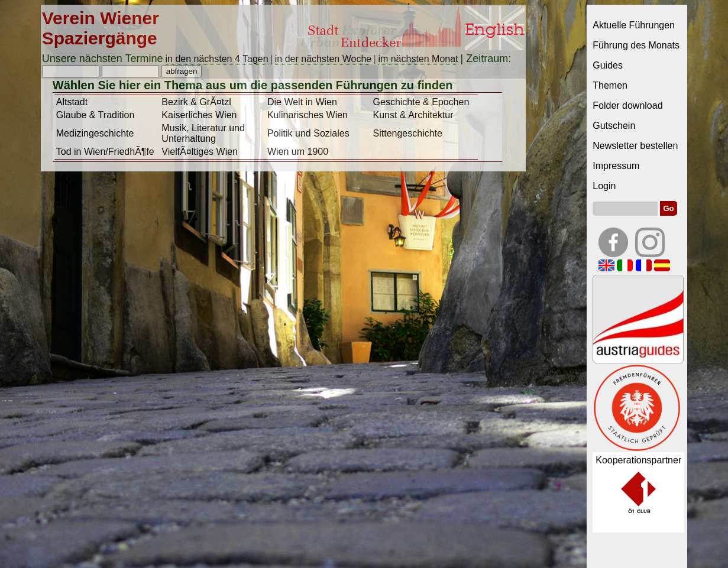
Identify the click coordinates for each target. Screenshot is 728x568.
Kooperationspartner (638, 460)
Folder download (627, 106)
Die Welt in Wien (303, 102)
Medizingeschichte (96, 133)
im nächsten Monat (418, 59)
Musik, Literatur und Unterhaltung (203, 133)
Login (604, 186)
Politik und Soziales (310, 133)
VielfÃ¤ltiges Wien (201, 152)
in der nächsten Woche (323, 59)
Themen (610, 85)
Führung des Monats (636, 45)
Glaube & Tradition (97, 115)
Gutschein (614, 126)
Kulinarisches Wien (309, 115)
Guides (608, 65)
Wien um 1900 (299, 152)
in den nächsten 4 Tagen (217, 59)
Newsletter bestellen (635, 146)
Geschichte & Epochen (423, 102)
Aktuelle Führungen (634, 25)
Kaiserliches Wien (200, 115)
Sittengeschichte (409, 133)
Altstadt (73, 102)
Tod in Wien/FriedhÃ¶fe (106, 152)
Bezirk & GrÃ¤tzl (198, 102)
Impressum (616, 166)
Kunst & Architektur (415, 115)
